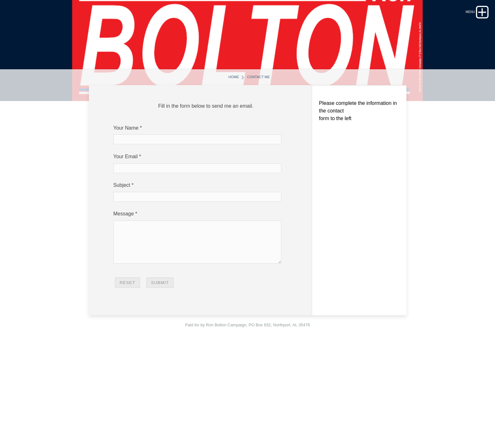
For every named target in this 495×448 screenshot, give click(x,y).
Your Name (126, 217)
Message (124, 304)
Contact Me (261, 166)
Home (227, 166)
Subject (122, 275)
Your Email (126, 246)
